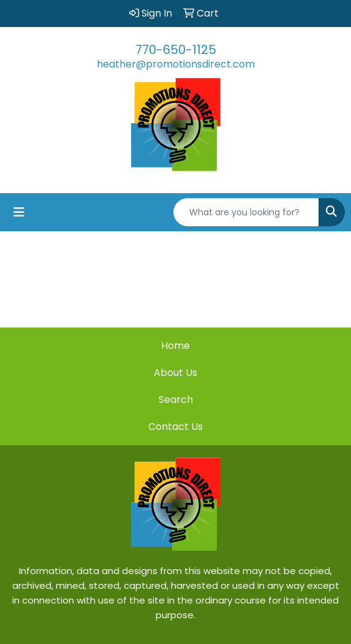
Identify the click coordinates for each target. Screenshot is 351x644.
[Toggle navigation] (19, 212)
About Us (175, 373)
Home (175, 346)
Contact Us (175, 427)
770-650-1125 (176, 50)
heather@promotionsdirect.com (176, 64)
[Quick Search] (246, 212)
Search (176, 400)
